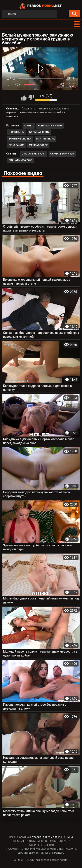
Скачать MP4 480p (62, 154)
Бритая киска (46, 139)
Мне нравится (24, 98)
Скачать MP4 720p (34, 154)
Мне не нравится (31, 98)
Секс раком (17, 145)
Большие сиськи (20, 139)
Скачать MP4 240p (21, 160)
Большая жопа (39, 132)
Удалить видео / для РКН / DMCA (52, 837)
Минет (29, 126)
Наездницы (17, 132)
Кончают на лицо (50, 126)
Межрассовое (38, 145)
